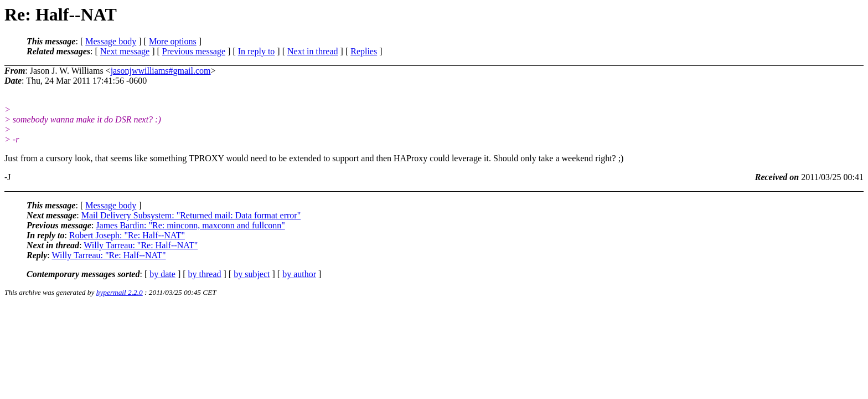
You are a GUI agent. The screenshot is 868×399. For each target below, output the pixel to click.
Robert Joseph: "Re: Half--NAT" (127, 235)
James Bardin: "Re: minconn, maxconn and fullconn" (190, 225)
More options (173, 41)
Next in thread (313, 51)
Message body (111, 41)
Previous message (194, 51)
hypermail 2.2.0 (120, 292)
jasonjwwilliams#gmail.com (161, 71)
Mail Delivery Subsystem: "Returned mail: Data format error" (191, 215)
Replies (364, 51)
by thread (205, 274)
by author (299, 274)
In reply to (257, 51)
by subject (252, 274)
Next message (125, 51)
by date (162, 274)
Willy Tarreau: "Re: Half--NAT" (141, 245)
